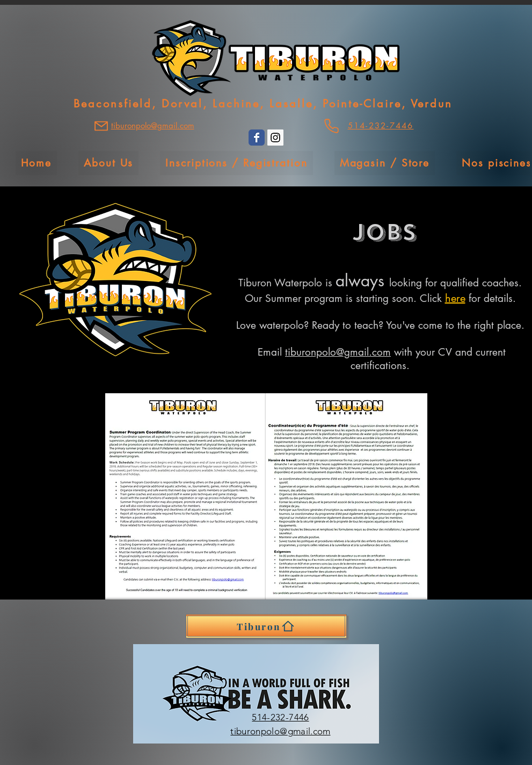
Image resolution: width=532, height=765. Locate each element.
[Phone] (331, 126)
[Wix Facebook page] (257, 138)
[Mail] (101, 126)
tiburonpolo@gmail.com (338, 352)
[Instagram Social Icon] (275, 138)
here (455, 298)
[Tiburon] (266, 626)
